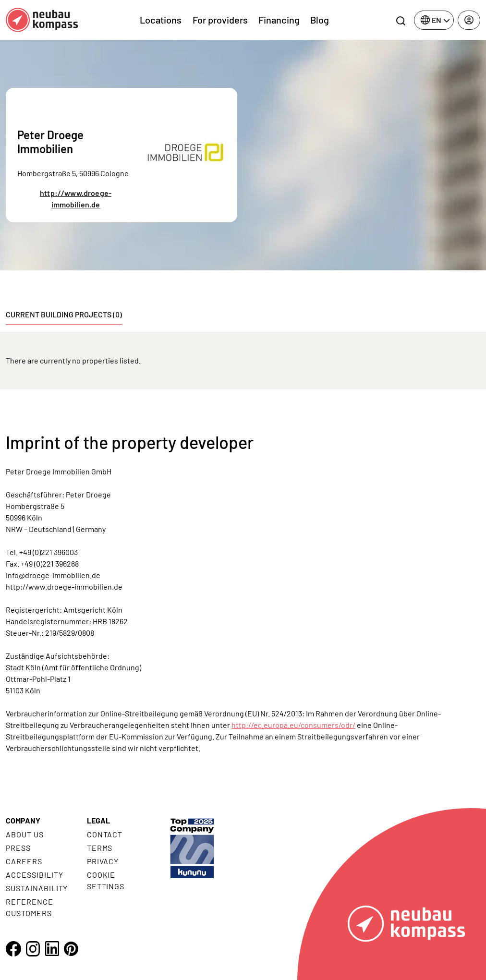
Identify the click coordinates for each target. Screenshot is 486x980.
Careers (24, 861)
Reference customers (30, 907)
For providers (220, 20)
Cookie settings (106, 880)
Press (18, 848)
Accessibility (34, 875)
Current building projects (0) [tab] (64, 314)
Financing (279, 20)
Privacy (103, 861)
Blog (320, 20)
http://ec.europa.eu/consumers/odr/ (293, 725)
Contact (105, 834)
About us (25, 834)
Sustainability (37, 888)
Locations (161, 20)
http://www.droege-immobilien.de (76, 199)
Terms (100, 848)
